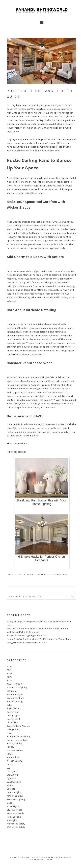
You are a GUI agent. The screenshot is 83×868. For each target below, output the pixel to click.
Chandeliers (12, 722)
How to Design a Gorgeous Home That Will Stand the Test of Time (39, 639)
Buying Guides (23, 574)
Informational (13, 757)
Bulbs (9, 705)
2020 (11, 574)
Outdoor (11, 789)
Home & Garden (15, 750)
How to (10, 754)
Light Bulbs (12, 778)
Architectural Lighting (17, 687)
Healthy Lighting (15, 744)
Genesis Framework (60, 857)
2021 (9, 670)
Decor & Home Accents (18, 726)
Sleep (9, 803)
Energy (10, 733)
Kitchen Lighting (15, 761)
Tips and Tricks (14, 817)
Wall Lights (12, 820)
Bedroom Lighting (16, 698)
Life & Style (12, 775)
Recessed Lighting (16, 799)
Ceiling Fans (39, 574)
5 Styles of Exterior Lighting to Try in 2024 (27, 636)
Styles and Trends (15, 813)
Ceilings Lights (14, 719)
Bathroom (12, 691)
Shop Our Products (17, 444)
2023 (9, 677)
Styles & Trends (58, 574)
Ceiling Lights (13, 715)
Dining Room (13, 730)
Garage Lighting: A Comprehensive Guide (27, 643)
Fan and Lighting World (41, 12)
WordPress (37, 860)
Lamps (10, 764)
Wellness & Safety (16, 824)
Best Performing (15, 701)
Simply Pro (38, 857)
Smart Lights (13, 806)
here (49, 396)
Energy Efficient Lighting (19, 737)
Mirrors (10, 785)
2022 (9, 673)
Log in (49, 860)
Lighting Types (14, 782)
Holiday (10, 747)
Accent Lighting (14, 684)
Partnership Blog (15, 796)
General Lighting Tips (17, 740)
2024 (9, 680)
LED (8, 768)
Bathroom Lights (15, 694)
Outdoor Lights (14, 792)
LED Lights (12, 771)
